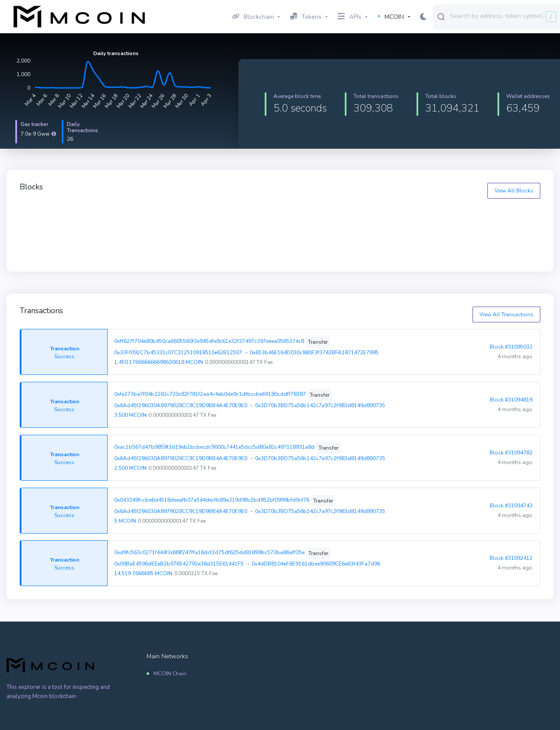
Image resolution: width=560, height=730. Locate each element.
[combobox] (503, 16)
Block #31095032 (511, 347)
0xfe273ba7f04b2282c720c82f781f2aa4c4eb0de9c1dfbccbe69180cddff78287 (210, 394)
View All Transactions (506, 314)
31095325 (441, 215)
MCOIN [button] (391, 17)
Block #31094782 (511, 453)
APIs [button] (350, 17)
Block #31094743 (511, 506)
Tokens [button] (306, 17)
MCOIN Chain (170, 674)
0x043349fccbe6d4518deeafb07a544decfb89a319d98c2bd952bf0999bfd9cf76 (212, 500)
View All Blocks (514, 191)
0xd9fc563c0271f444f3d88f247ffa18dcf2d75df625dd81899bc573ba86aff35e (209, 552)
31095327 (174, 215)
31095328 (41, 215)
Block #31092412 (511, 558)
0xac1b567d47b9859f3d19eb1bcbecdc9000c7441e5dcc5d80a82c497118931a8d (214, 447)
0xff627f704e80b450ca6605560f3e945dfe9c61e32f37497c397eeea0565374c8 (209, 341)
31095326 (308, 215)
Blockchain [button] (253, 17)
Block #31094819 (511, 400)
